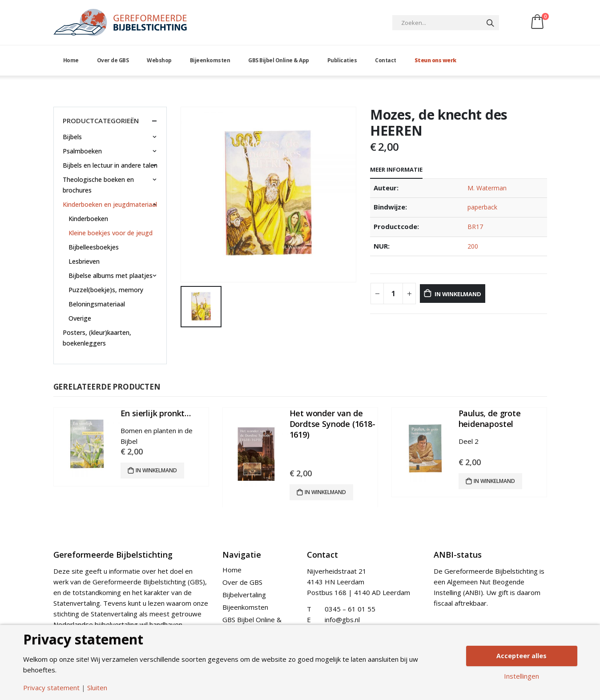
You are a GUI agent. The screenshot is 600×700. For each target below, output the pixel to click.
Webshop (159, 60)
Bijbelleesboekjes (94, 247)
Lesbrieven (85, 261)
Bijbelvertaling (244, 595)
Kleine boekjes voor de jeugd (111, 233)
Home (71, 60)
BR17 (475, 227)
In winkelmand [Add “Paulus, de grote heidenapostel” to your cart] (494, 481)
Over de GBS (113, 60)
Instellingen (521, 677)
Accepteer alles (522, 656)
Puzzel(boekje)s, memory (106, 290)
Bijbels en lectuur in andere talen (110, 165)
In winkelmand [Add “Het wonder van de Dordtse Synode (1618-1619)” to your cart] (325, 492)
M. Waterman (487, 188)
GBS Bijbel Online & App (279, 60)
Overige (80, 318)
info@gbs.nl (342, 620)
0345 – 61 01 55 (350, 610)
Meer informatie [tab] (396, 169)
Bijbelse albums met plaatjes (111, 276)
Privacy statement (51, 688)
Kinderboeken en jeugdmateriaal (110, 204)
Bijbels (72, 137)
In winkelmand (471, 294)
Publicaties (342, 60)
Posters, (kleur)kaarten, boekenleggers (97, 338)
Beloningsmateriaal (97, 304)
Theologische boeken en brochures (98, 185)
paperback (483, 207)
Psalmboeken (82, 151)
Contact (386, 60)
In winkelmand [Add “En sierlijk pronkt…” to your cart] (156, 470)
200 (473, 246)
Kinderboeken (89, 219)
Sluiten (97, 688)
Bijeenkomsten (210, 60)
